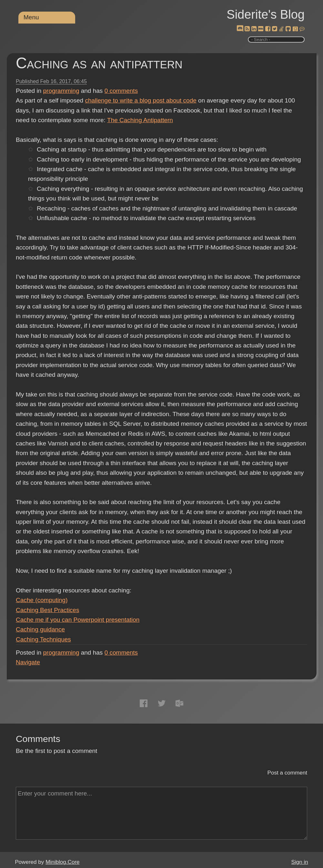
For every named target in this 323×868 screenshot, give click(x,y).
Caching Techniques (43, 639)
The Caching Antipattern (140, 120)
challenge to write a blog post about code (141, 100)
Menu (31, 17)
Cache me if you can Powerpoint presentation (78, 620)
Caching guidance (40, 629)
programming (61, 91)
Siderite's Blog (266, 15)
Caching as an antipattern (99, 63)
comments (121, 91)
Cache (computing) (42, 600)
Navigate (28, 662)
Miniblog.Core (62, 862)
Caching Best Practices (47, 610)
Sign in (300, 862)
